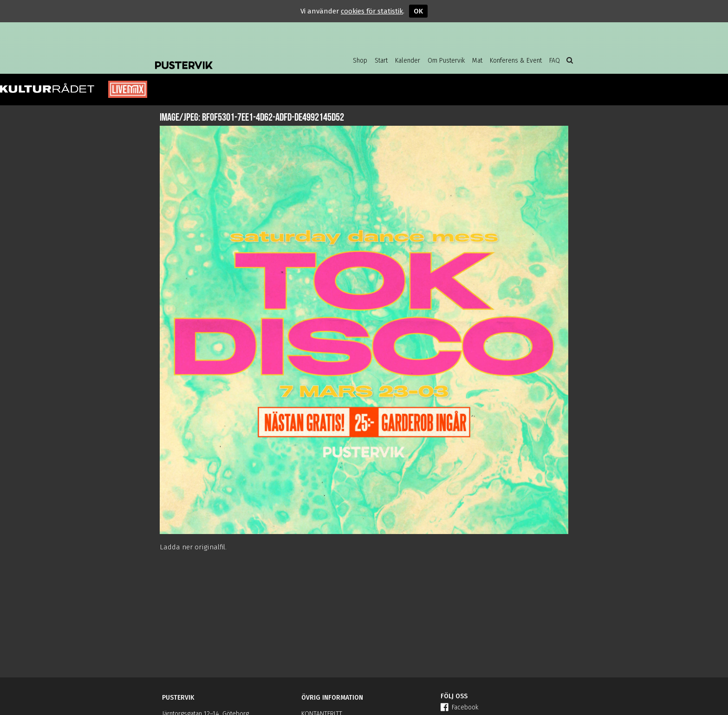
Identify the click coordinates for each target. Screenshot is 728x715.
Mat (477, 61)
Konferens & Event (516, 61)
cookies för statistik (372, 11)
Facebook (459, 707)
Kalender (408, 61)
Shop (360, 61)
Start (381, 61)
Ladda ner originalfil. (193, 547)
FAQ (555, 61)
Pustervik (229, 58)
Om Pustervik (446, 61)
